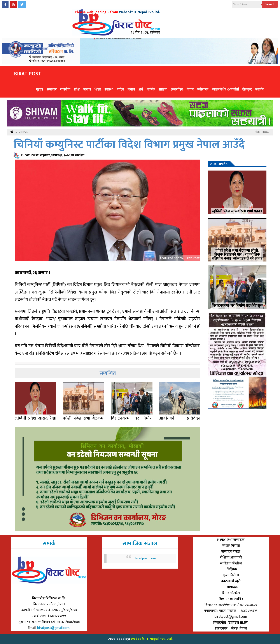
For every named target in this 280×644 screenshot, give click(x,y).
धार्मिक (151, 90)
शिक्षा (98, 90)
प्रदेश (77, 90)
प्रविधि (131, 90)
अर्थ (141, 90)
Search (270, 4)
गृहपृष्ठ (40, 90)
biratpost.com (145, 558)
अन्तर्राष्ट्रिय (177, 90)
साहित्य (163, 90)
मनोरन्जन (203, 90)
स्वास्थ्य (109, 90)
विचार (190, 90)
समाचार (52, 90)
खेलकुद (247, 90)
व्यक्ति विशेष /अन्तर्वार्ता (225, 90)
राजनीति (65, 90)
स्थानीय (260, 90)
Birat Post (28, 74)
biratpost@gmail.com (54, 628)
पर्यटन (120, 90)
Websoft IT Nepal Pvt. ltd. (139, 12)
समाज (87, 90)
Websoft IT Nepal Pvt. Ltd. (152, 639)
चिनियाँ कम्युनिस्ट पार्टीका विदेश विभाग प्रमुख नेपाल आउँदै (129, 145)
